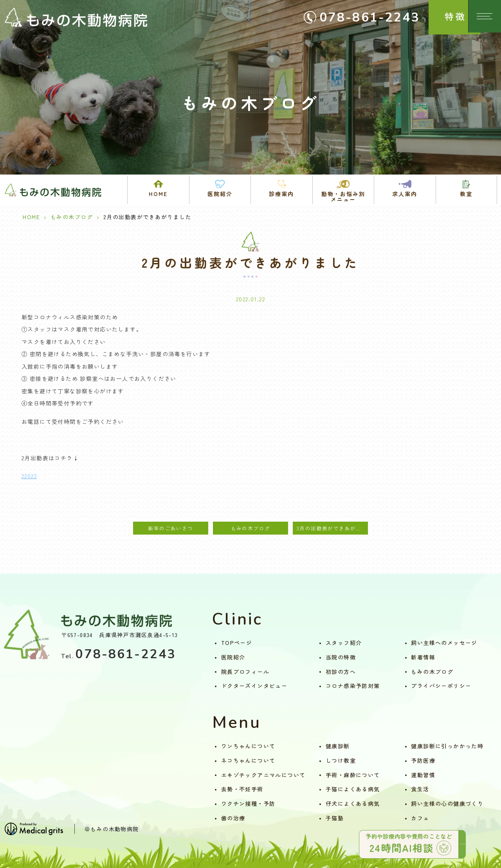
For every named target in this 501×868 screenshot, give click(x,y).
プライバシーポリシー (441, 686)
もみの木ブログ (72, 217)
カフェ (420, 818)
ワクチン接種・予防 (248, 803)
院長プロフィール (245, 672)
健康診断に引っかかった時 (447, 746)
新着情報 (423, 657)
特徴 (442, 16)
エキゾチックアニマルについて (263, 775)
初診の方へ (341, 672)
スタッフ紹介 (344, 643)
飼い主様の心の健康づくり (447, 803)
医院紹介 (233, 657)
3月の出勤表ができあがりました (332, 528)
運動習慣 (423, 775)
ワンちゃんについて (248, 746)
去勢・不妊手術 (242, 789)
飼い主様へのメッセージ (444, 643)
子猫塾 (335, 818)
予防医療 (423, 760)
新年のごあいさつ (170, 528)
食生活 (420, 789)
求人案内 (405, 194)
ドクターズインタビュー (254, 686)
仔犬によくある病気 (353, 803)
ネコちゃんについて (248, 760)
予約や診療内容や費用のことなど (403, 842)
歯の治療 (233, 818)
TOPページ (237, 643)
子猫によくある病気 (353, 789)
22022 (29, 476)
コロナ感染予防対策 (353, 686)
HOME (158, 194)
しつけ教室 (341, 760)
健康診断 (338, 746)
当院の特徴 (341, 657)
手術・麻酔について (353, 775)
